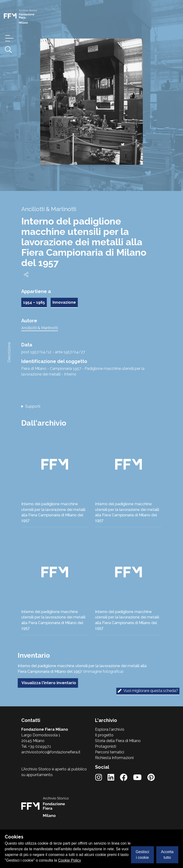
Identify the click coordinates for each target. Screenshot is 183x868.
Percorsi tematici (110, 752)
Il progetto (104, 735)
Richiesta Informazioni (114, 758)
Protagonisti (106, 746)
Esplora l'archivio (110, 729)
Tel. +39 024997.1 (36, 746)
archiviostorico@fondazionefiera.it (51, 752)
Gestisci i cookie (142, 855)
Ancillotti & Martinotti (40, 328)
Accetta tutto (167, 855)
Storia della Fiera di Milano (118, 741)
